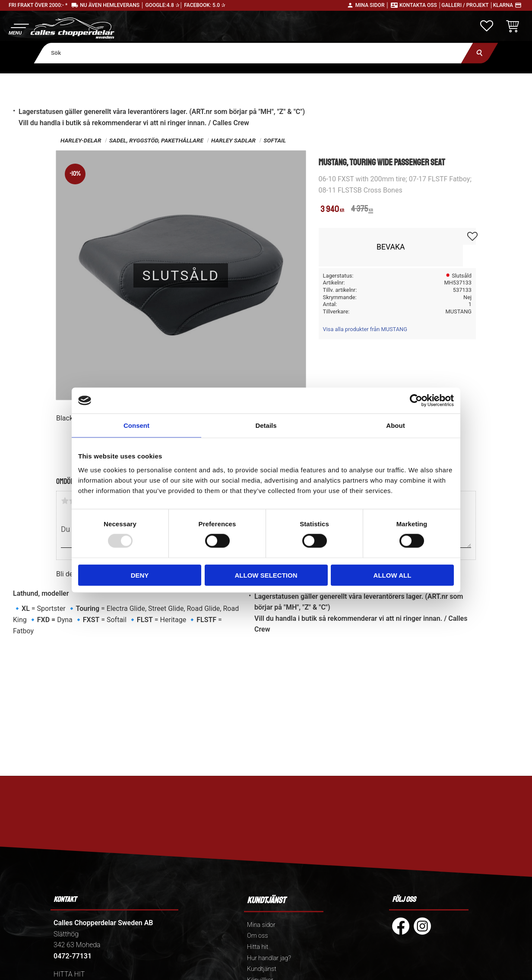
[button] (18, 28)
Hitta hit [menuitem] (258, 947)
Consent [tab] (136, 425)
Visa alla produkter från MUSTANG (365, 329)
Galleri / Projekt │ (467, 5)
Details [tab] (266, 425)
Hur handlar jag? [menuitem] (269, 958)
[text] (333, 210)
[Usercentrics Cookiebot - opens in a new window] (416, 401)
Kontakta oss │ (420, 5)
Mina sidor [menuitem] (261, 925)
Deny (140, 575)
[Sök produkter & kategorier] (253, 53)
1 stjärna (65, 501)
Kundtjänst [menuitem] (262, 969)
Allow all (393, 575)
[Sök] (480, 53)
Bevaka (391, 247)
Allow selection (266, 575)
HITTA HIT (69, 974)
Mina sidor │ (372, 5)
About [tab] (395, 425)
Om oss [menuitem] (257, 936)
